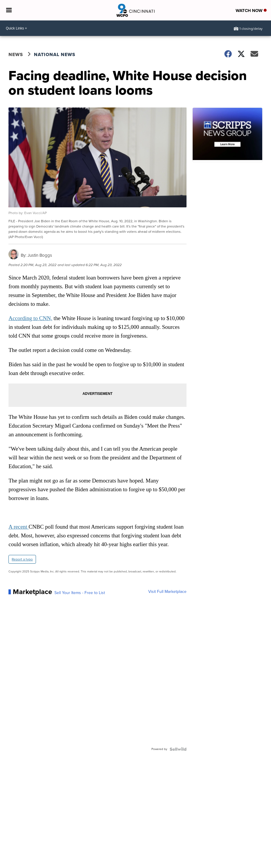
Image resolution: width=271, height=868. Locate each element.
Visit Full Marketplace (167, 592)
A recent (19, 527)
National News (55, 54)
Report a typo (22, 559)
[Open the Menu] (9, 10)
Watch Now (251, 11)
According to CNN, (30, 318)
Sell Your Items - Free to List (80, 593)
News (16, 54)
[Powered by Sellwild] (178, 749)
